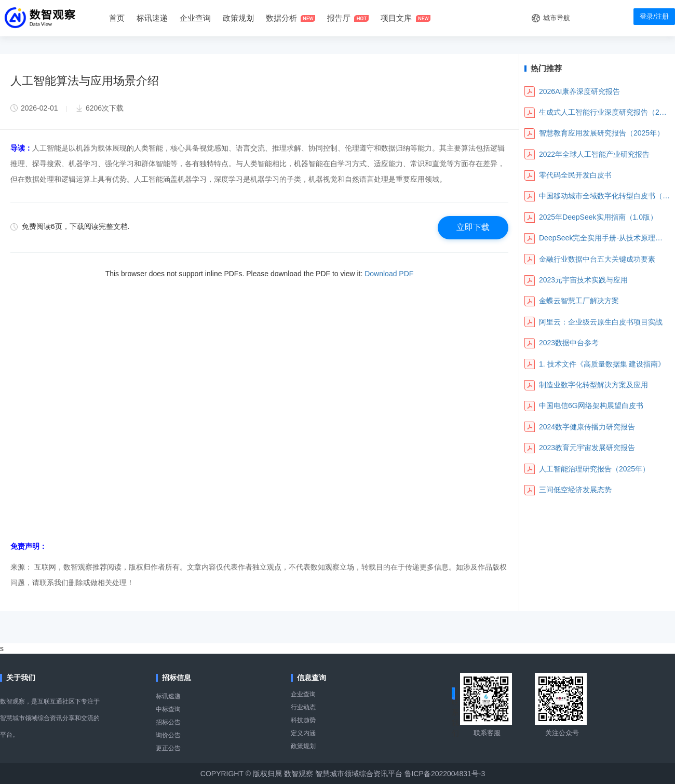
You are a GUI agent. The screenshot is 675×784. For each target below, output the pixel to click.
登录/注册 (654, 16)
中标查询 (168, 709)
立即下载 (473, 227)
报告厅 (339, 18)
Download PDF (389, 274)
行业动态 (303, 707)
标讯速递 (168, 696)
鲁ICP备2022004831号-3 (445, 774)
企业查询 (195, 18)
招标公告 (168, 722)
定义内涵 (303, 733)
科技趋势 (303, 720)
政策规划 (238, 18)
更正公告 (168, 748)
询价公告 (168, 735)
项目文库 (396, 18)
